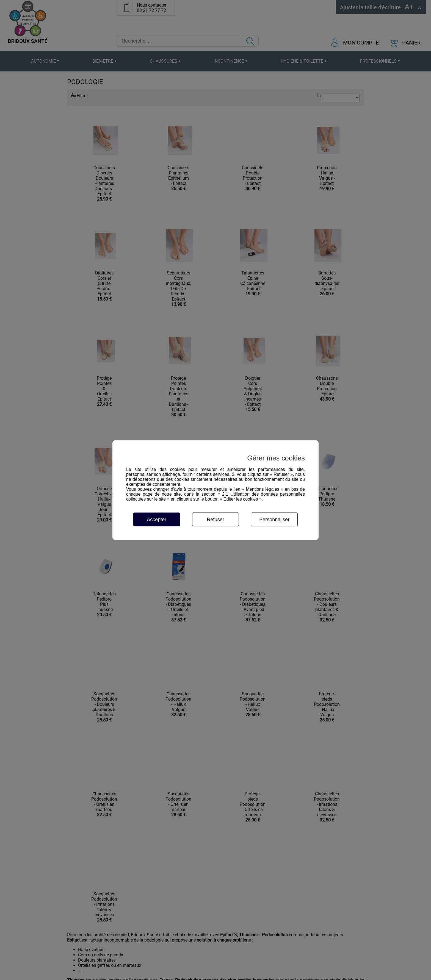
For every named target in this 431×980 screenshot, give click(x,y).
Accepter (157, 519)
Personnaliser (274, 519)
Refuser (215, 519)
